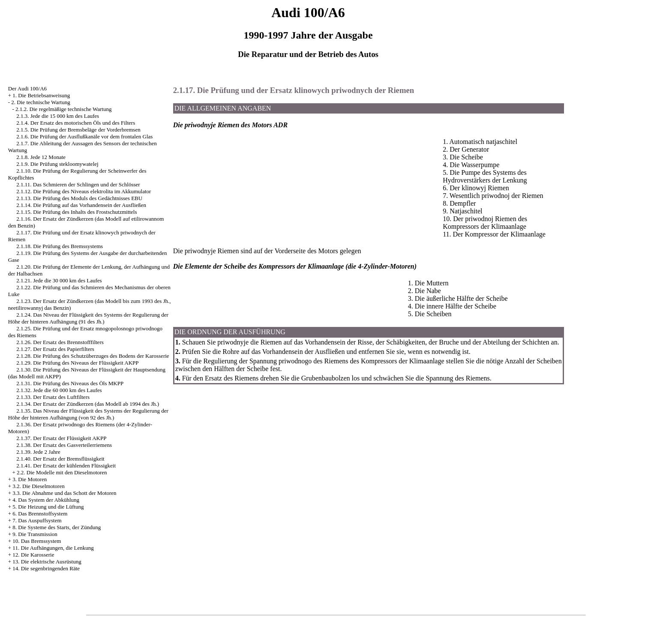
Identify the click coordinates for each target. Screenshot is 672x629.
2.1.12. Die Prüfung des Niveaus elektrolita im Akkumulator (84, 191)
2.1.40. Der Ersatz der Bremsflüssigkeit (60, 459)
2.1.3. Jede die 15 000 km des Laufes (58, 116)
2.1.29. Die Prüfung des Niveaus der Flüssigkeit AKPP (77, 363)
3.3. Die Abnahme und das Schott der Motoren (64, 493)
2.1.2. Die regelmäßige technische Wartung (63, 109)
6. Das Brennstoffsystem (40, 514)
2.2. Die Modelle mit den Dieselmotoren (62, 472)
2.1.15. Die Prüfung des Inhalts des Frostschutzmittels (76, 212)
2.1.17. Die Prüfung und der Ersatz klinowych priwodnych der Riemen (294, 90)
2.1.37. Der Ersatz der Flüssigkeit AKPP (61, 438)
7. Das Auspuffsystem (37, 520)
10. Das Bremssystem (37, 541)
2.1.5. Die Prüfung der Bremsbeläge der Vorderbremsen (78, 130)
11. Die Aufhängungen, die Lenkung (53, 548)
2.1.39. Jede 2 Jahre (38, 452)
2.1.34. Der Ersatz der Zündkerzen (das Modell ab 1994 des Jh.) (88, 404)
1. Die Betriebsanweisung (41, 95)
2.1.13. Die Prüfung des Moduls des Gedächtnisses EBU (79, 198)
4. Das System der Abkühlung (46, 500)
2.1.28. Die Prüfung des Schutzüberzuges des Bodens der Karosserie (93, 356)
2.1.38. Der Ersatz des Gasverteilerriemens (64, 445)
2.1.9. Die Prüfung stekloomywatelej (57, 164)
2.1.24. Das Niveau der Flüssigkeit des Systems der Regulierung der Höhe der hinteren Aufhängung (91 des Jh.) (88, 318)
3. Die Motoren (30, 479)
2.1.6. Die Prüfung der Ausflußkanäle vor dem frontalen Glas (84, 136)
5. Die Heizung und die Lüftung (48, 507)
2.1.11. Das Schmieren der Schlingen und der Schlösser (78, 184)
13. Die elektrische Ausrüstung (47, 562)
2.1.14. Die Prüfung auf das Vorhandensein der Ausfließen (81, 205)
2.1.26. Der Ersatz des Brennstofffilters (60, 342)
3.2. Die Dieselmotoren (38, 486)
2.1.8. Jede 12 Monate (41, 157)
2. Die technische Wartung (40, 102)
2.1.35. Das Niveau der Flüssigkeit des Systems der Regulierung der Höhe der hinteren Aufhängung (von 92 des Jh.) (88, 414)
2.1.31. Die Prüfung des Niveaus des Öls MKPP (70, 383)
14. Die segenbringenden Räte (46, 568)
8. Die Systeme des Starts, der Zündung (57, 527)
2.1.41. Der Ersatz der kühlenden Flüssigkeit (66, 466)
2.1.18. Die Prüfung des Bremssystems (60, 246)
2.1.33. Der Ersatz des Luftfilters (53, 397)
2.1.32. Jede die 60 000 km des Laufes (59, 390)
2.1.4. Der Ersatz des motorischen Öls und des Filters (76, 123)
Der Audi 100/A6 (27, 88)
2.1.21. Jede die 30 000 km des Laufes (59, 280)
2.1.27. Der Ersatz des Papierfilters (55, 349)
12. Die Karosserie (33, 555)
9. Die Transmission (35, 534)
